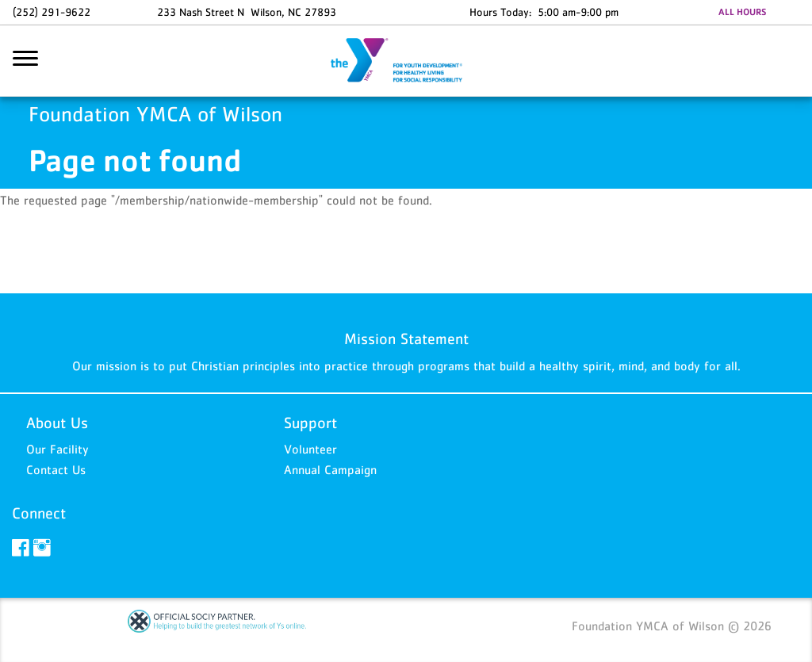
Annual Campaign (330, 469)
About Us (57, 423)
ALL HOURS (742, 12)
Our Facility (57, 449)
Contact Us (56, 469)
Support (310, 423)
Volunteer (310, 449)
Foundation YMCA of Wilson (406, 61)
